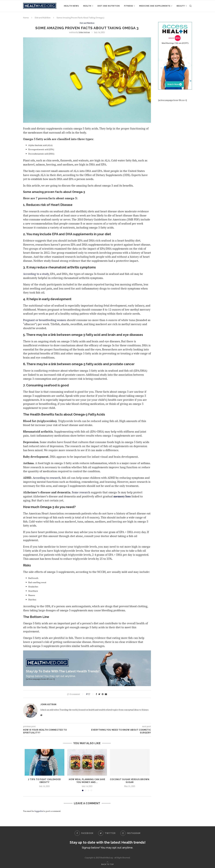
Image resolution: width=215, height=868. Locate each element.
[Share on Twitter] (99, 694)
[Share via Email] (106, 694)
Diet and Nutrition (109, 6)
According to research (47, 478)
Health (87, 6)
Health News (71, 6)
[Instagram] (130, 833)
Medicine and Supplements (155, 6)
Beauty (181, 6)
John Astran (84, 32)
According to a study (36, 274)
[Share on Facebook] (96, 694)
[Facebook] (84, 833)
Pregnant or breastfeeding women (45, 320)
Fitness (128, 6)
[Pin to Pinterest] (103, 694)
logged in (39, 811)
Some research (81, 492)
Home (26, 18)
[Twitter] (107, 833)
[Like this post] (91, 694)
